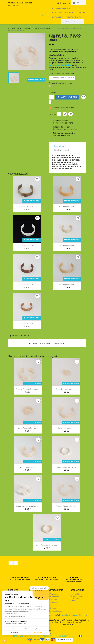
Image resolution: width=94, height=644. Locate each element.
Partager (59, 114)
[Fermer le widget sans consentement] (39, 588)
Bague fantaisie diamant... (28, 428)
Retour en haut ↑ (64, 640)
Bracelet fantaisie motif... (28, 467)
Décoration (58, 17)
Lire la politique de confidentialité (15, 617)
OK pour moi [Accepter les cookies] (38, 633)
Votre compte (56, 590)
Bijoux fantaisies (61, 8)
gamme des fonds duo (60, 65)
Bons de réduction (56, 611)
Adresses (52, 608)
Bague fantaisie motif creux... (47, 545)
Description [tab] (59, 146)
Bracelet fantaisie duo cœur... (28, 389)
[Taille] (62, 78)
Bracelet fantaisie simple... (66, 506)
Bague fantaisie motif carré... (28, 506)
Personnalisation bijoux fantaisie (70, 13)
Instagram (16, 563)
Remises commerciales (20, 4)
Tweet (65, 114)
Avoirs (51, 605)
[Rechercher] (72, 22)
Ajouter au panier (67, 97)
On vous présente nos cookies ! (16, 624)
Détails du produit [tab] (62, 150)
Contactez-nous (16, 3)
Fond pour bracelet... (27, 207)
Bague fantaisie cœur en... (66, 389)
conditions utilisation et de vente (75, 615)
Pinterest (71, 114)
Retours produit (55, 599)
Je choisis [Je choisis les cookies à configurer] (14, 633)
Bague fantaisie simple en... (66, 467)
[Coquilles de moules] (50, 87)
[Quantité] (51, 97)
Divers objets (74, 17)
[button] (5, 640)
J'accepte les (68, 615)
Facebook (11, 563)
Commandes (54, 602)
